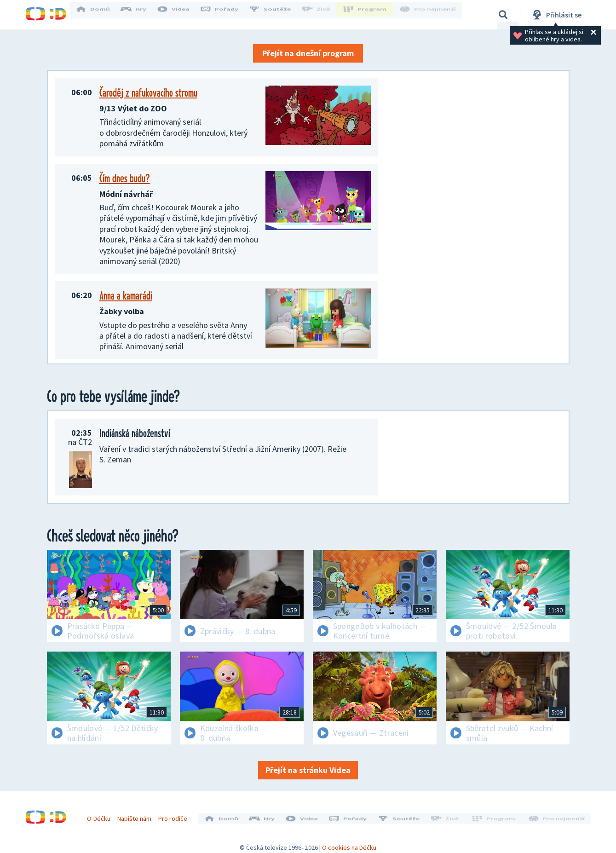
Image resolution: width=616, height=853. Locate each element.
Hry (140, 15)
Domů (99, 15)
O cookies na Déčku (349, 841)
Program (368, 15)
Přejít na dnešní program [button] (308, 53)
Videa (180, 15)
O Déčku (102, 815)
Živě (322, 15)
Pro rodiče (176, 815)
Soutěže (276, 15)
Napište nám (138, 815)
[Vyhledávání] (503, 15)
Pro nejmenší (429, 15)
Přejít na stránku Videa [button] (308, 770)
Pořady (226, 15)
